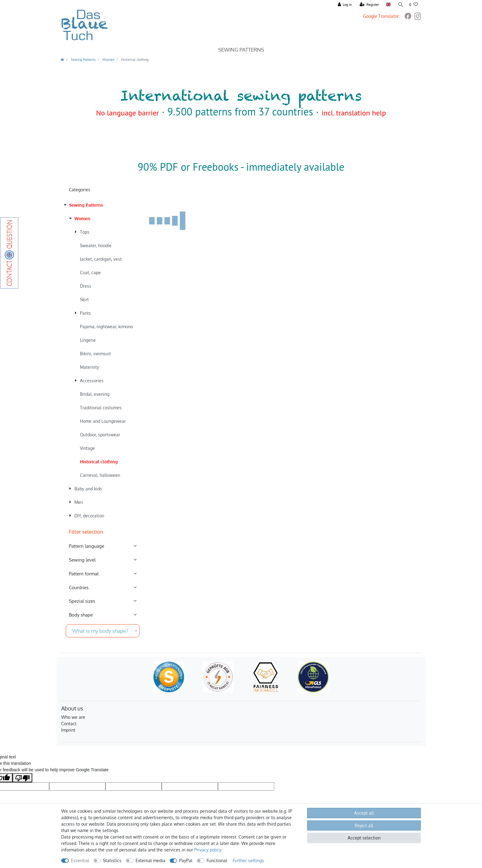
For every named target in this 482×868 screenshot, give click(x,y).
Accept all (364, 813)
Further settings (248, 860)
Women (108, 59)
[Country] (388, 5)
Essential (80, 860)
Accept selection (364, 838)
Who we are (73, 717)
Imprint (68, 730)
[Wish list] (413, 5)
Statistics (112, 860)
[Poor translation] (22, 778)
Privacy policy (208, 850)
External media (150, 860)
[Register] (369, 5)
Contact (69, 724)
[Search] (400, 5)
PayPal (186, 860)
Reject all (364, 825)
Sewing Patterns (241, 50)
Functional (217, 860)
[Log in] (344, 5)
